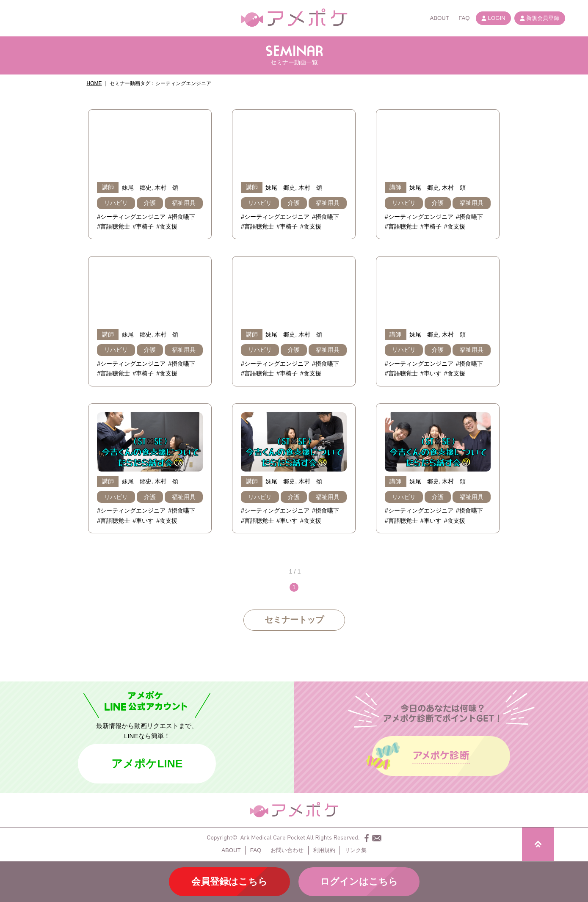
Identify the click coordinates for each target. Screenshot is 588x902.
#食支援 (167, 226)
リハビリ (116, 203)
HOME (94, 83)
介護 (150, 203)
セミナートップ (294, 620)
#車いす (431, 373)
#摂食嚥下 (182, 217)
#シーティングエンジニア (131, 217)
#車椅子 (143, 226)
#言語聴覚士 (113, 226)
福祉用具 (184, 203)
